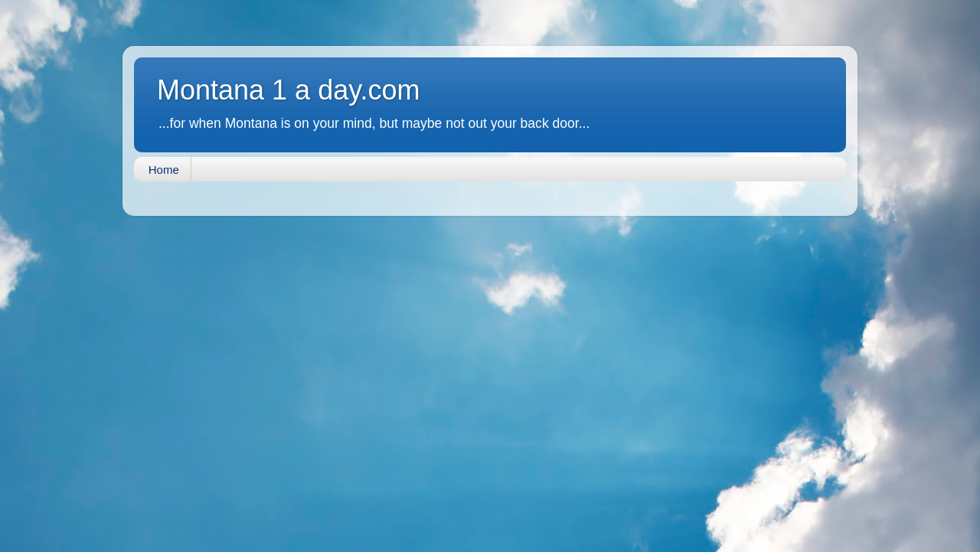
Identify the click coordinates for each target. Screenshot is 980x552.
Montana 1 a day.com (289, 90)
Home (164, 170)
